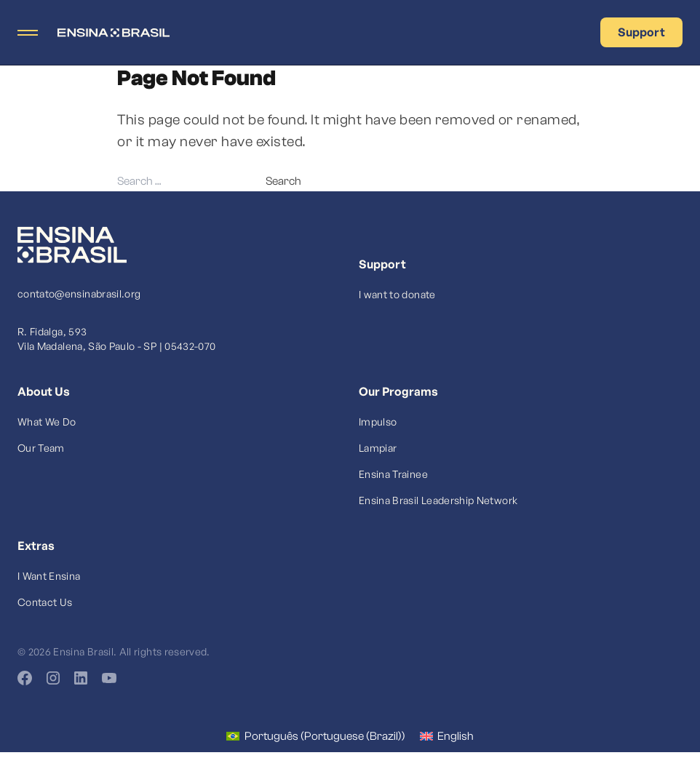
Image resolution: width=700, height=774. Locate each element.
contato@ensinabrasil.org (79, 294)
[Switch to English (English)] (447, 736)
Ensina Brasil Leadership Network (438, 500)
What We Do (47, 422)
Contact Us (45, 602)
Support (641, 32)
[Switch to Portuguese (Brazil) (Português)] (315, 736)
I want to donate (397, 294)
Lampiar (378, 448)
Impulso (378, 422)
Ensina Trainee (393, 474)
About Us (44, 391)
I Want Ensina (49, 576)
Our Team (41, 448)
